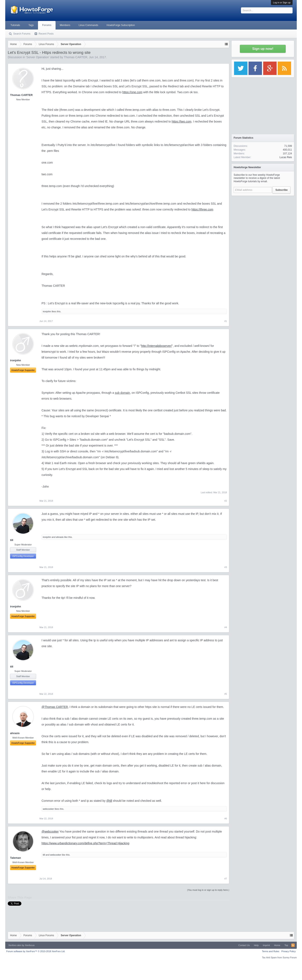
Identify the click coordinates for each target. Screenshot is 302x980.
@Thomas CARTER (55, 707)
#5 (226, 694)
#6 (226, 819)
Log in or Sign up (282, 3)
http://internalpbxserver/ (156, 346)
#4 (226, 627)
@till (109, 801)
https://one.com (132, 92)
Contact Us (244, 945)
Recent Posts (46, 34)
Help (256, 945)
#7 (226, 879)
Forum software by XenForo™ (36, 951)
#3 (226, 567)
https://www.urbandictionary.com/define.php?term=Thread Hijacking (85, 843)
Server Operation (38, 57)
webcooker (48, 809)
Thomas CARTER (76, 57)
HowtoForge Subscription (121, 25)
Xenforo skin (15, 945)
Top (286, 945)
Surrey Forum (290, 957)
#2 (226, 501)
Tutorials (15, 25)
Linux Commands (88, 25)
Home (277, 945)
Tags (31, 25)
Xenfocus (30, 945)
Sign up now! (263, 49)
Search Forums (22, 34)
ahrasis (60, 537)
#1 (226, 321)
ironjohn (47, 311)
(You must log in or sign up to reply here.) (208, 890)
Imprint (266, 945)
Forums (47, 25)
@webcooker (50, 832)
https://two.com (181, 121)
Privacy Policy (289, 951)
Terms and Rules (271, 951)
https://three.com (202, 209)
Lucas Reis (286, 157)
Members (65, 25)
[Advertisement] (263, 224)
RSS (293, 945)
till (12, 540)
